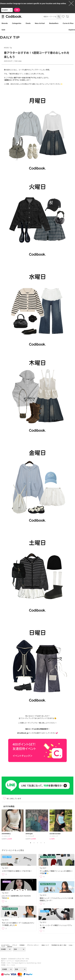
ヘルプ (3, 947)
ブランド (15, 945)
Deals (28, 23)
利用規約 (22, 945)
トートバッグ (30, 836)
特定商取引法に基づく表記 (59, 945)
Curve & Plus (68, 23)
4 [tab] (41, 843)
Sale (3, 30)
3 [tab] (37, 843)
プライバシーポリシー (33, 945)
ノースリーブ (6, 836)
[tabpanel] (14, 825)
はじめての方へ (5, 945)
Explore (72, 30)
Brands (5, 23)
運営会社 (10, 947)
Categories (17, 23)
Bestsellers (54, 23)
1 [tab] (31, 843)
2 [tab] (34, 843)
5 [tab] (44, 843)
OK (17, 10)
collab (71, 945)
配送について (45, 945)
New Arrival (40, 23)
